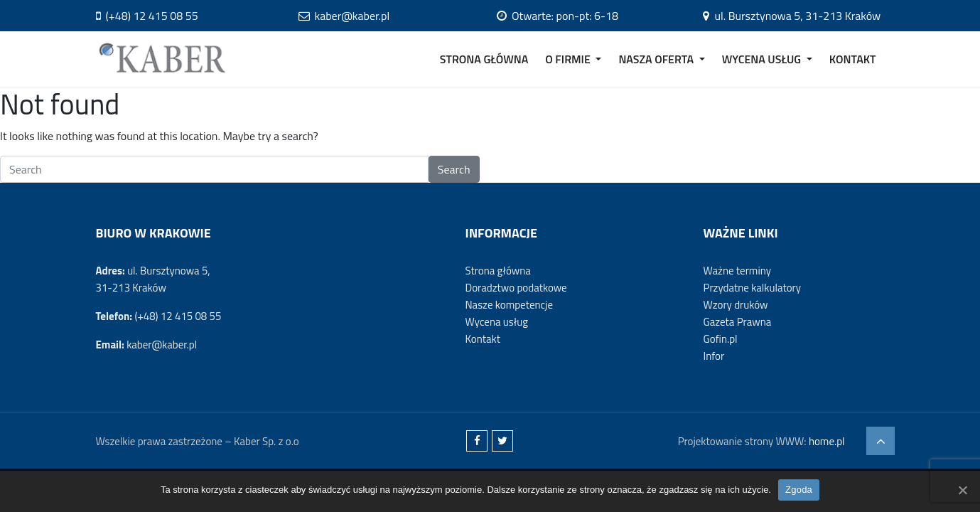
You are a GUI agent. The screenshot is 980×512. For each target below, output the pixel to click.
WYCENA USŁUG (763, 59)
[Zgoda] (962, 490)
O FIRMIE (569, 59)
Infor (714, 356)
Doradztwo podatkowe (516, 288)
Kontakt (482, 339)
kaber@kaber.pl (344, 16)
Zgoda (799, 490)
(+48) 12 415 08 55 (147, 16)
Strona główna (497, 271)
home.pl (827, 441)
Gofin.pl (720, 339)
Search (454, 169)
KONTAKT (853, 59)
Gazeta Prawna (737, 322)
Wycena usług (496, 322)
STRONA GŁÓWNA (484, 59)
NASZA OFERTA (657, 59)
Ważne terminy (737, 271)
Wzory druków (735, 305)
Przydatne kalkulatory (752, 288)
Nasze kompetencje (508, 305)
